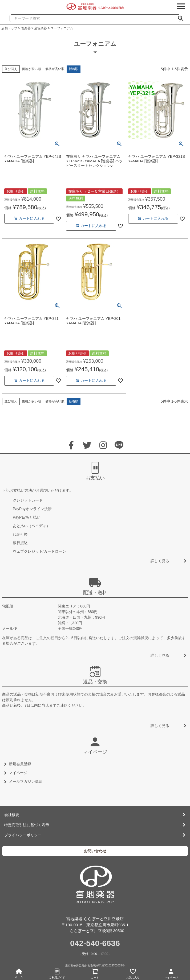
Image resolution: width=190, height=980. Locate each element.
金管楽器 (41, 28)
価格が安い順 (31, 69)
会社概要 (12, 815)
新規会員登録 (20, 764)
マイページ (171, 973)
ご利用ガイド (57, 973)
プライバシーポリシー (23, 835)
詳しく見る (160, 561)
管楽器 (26, 28)
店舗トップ (9, 28)
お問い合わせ (95, 851)
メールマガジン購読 (26, 781)
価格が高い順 (55, 69)
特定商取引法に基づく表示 (27, 825)
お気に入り (133, 973)
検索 (183, 17)
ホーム (19, 974)
